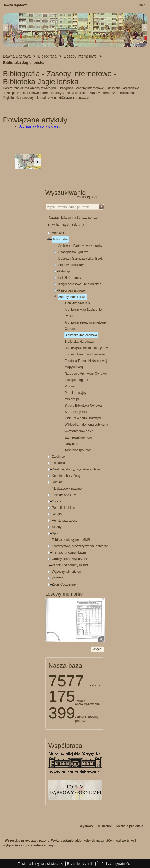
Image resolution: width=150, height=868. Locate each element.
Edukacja (58, 463)
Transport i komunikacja (69, 552)
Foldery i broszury (71, 265)
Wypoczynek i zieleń (66, 572)
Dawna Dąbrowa (15, 5)
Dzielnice (58, 457)
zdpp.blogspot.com (78, 450)
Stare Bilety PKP (77, 412)
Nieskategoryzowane (67, 489)
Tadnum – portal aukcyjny (83, 418)
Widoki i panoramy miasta (70, 565)
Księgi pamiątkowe (72, 290)
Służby (57, 527)
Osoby (57, 501)
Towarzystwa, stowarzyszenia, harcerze (80, 546)
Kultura (57, 482)
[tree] (75, 409)
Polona (70, 386)
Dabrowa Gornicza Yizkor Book (80, 259)
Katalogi (64, 271)
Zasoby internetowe (72, 297)
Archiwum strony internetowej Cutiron (86, 326)
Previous (6, 28)
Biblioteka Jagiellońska (81, 335)
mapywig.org (74, 367)
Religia (57, 514)
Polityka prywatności (116, 864)
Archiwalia (59, 233)
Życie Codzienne (64, 584)
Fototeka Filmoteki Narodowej (86, 361)
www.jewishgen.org (78, 437)
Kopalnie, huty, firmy (66, 476)
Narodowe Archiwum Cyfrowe (86, 374)
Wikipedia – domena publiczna (86, 425)
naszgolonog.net (76, 380)
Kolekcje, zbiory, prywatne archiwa (76, 469)
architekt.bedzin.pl (78, 303)
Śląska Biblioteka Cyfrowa (83, 406)
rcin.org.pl (72, 399)
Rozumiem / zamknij (82, 864)
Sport (56, 533)
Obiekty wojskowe (65, 495)
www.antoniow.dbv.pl (80, 431)
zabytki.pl (71, 444)
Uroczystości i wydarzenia (70, 559)
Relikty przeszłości (65, 521)
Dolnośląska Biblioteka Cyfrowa (87, 348)
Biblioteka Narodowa (79, 342)
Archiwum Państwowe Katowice (81, 246)
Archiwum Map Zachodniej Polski (84, 313)
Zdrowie (58, 578)
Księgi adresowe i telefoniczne (80, 284)
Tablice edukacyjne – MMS (71, 540)
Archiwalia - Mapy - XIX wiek (40, 126)
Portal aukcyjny (76, 393)
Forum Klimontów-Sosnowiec (85, 354)
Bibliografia (60, 239)
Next (144, 28)
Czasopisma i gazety (73, 252)
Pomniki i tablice (64, 508)
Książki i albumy (70, 278)
